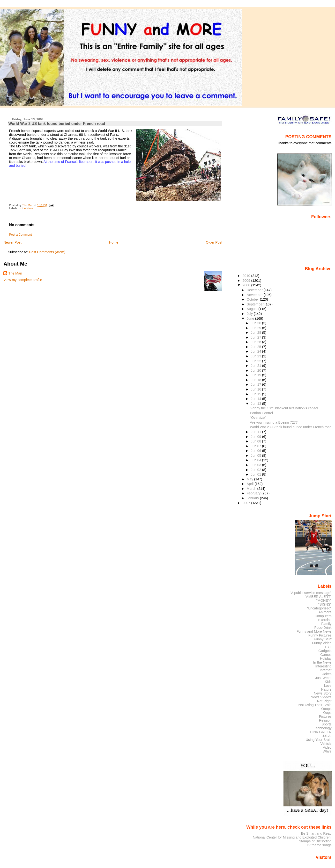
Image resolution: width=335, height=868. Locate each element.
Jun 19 (257, 375)
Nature (326, 689)
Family (326, 624)
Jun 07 (257, 446)
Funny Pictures (320, 635)
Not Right (324, 701)
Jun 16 (257, 389)
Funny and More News (314, 631)
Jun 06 (257, 451)
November (255, 295)
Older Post (214, 242)
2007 (247, 503)
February (254, 493)
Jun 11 (257, 432)
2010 (247, 276)
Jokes (327, 674)
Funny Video (322, 643)
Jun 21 (257, 366)
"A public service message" (311, 593)
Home (114, 242)
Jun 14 (257, 399)
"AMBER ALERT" (318, 597)
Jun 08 (257, 441)
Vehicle (326, 744)
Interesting (324, 666)
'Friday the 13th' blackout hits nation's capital (284, 408)
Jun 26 (257, 342)
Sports (327, 724)
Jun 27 (257, 337)
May (250, 479)
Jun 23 (257, 356)
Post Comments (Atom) (47, 252)
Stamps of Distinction (315, 841)
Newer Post (12, 242)
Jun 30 (257, 323)
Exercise (325, 620)
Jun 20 (257, 370)
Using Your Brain (319, 740)
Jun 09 (257, 437)
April (251, 484)
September (256, 304)
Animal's (325, 612)
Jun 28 (257, 333)
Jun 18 (257, 380)
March (252, 489)
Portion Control (261, 413)
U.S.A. (327, 736)
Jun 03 (257, 465)
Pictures (325, 716)
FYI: (328, 647)
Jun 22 (257, 361)
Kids (328, 682)
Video (327, 747)
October (253, 299)
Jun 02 (257, 470)
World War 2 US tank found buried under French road (291, 427)
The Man (15, 273)
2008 (247, 285)
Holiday (326, 658)
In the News (26, 208)
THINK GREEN (320, 732)
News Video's (321, 697)
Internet (326, 670)
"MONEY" (324, 600)
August (253, 309)
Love (328, 686)
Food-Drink (323, 628)
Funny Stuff (323, 639)
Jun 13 (257, 404)
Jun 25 (257, 347)
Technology (323, 728)
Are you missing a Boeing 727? (274, 422)
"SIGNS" (325, 604)
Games (326, 655)
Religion (325, 720)
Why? (327, 751)
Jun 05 (257, 456)
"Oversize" (258, 418)
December (255, 290)
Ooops (326, 709)
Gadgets (325, 651)
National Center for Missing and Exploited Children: (292, 837)
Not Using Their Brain (315, 705)
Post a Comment (20, 235)
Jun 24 (257, 351)
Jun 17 (257, 384)
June (251, 318)
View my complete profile (23, 280)
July (250, 314)
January (253, 498)
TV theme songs (319, 845)
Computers (323, 616)
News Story (323, 693)
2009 (247, 281)
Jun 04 (257, 460)
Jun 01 (257, 474)
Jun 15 (257, 394)
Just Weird (323, 678)
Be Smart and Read (316, 833)
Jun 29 (257, 328)
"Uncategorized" (319, 608)
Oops (327, 713)
